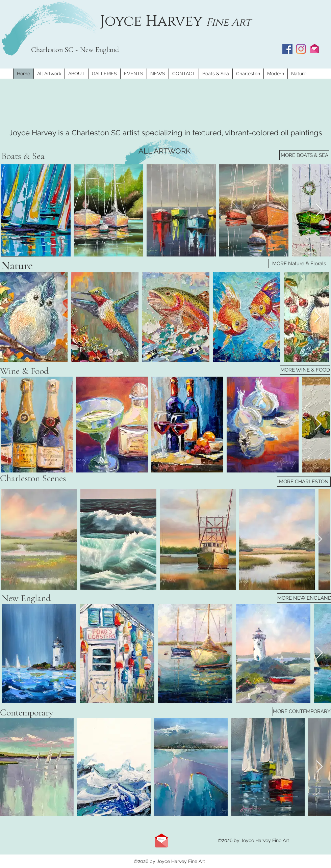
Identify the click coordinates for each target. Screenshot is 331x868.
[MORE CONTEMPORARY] (302, 711)
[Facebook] (287, 49)
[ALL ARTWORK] (164, 151)
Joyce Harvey (153, 21)
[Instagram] (301, 49)
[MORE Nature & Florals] (299, 264)
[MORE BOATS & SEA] (304, 155)
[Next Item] (319, 210)
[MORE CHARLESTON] (304, 482)
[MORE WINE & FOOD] (305, 370)
